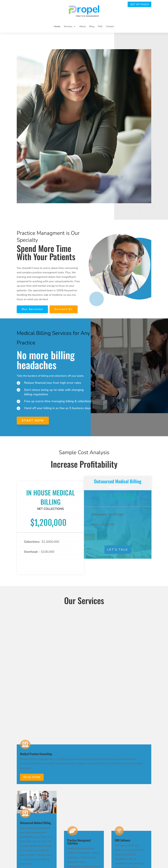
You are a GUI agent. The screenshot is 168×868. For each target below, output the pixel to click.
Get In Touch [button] (139, 4)
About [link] (82, 26)
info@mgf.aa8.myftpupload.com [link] (62, 797)
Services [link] (97, 785)
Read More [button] (32, 644)
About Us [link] (98, 790)
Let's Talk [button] (118, 550)
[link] (84, 11)
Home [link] (57, 26)
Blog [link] (92, 26)
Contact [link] (110, 26)
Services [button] (68, 26)
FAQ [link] (100, 26)
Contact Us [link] (99, 808)
